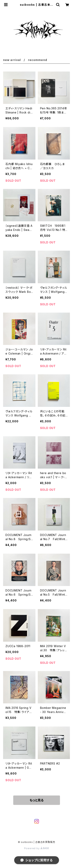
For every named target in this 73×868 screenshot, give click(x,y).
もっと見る (37, 800)
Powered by (37, 848)
